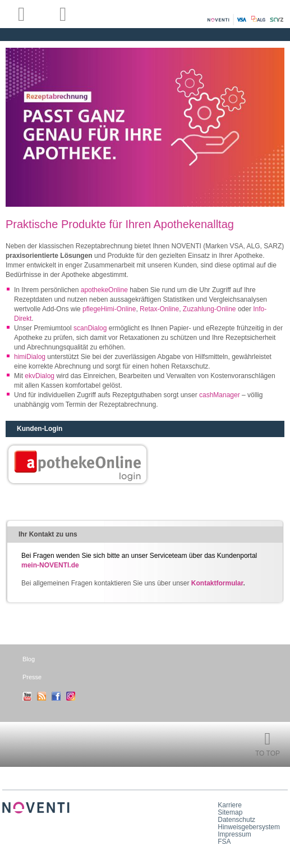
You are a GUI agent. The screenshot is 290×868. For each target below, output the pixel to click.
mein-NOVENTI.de (50, 565)
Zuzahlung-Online (210, 309)
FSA (224, 842)
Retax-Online (159, 309)
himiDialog (31, 357)
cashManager (220, 395)
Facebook (56, 696)
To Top (268, 753)
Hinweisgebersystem (249, 827)
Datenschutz (236, 820)
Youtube (27, 696)
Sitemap (230, 812)
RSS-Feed (42, 696)
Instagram (71, 696)
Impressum (234, 834)
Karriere (230, 805)
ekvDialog (40, 376)
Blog (29, 659)
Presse (32, 677)
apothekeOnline (105, 290)
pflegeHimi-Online (109, 309)
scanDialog (90, 328)
